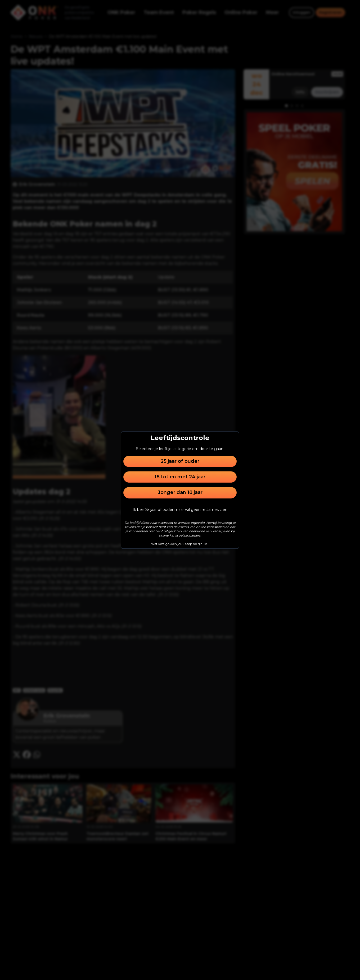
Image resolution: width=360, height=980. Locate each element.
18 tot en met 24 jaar (180, 477)
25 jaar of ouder (180, 461)
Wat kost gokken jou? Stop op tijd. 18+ (180, 544)
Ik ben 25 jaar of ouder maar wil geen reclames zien (180, 510)
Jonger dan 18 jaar (180, 493)
